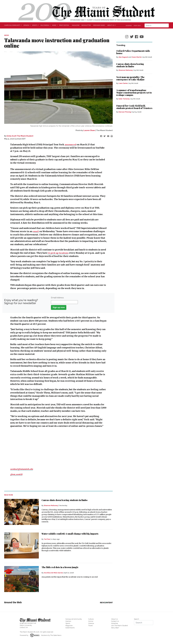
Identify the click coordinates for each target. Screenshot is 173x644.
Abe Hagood (123, 57)
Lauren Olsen (89, 130)
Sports (68, 623)
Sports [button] (35, 25)
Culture (91, 619)
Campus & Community (74, 619)
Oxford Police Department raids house (133, 52)
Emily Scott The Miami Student (20, 136)
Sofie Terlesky (124, 99)
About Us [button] (111, 25)
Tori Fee (47, 539)
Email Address (57, 298)
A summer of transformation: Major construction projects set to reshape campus (134, 93)
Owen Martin (137, 57)
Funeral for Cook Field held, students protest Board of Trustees (134, 107)
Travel (90, 626)
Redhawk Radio (99, 25)
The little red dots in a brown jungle (60, 567)
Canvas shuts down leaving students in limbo (65, 500)
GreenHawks (70, 628)
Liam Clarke (123, 83)
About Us (114, 619)
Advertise (129, 26)
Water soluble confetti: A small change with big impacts (70, 534)
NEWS (7, 35)
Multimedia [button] (45, 25)
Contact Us (115, 621)
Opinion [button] (26, 25)
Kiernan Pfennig (125, 112)
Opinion (68, 621)
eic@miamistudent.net (28, 623)
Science (91, 623)
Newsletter (86, 25)
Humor (91, 621)
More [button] (54, 25)
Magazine (76, 25)
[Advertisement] (57, 448)
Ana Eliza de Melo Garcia (53, 573)
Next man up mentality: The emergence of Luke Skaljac (130, 78)
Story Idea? (137, 26)
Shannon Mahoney (51, 506)
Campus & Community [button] (12, 25)
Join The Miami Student (119, 626)
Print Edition (64, 25)
